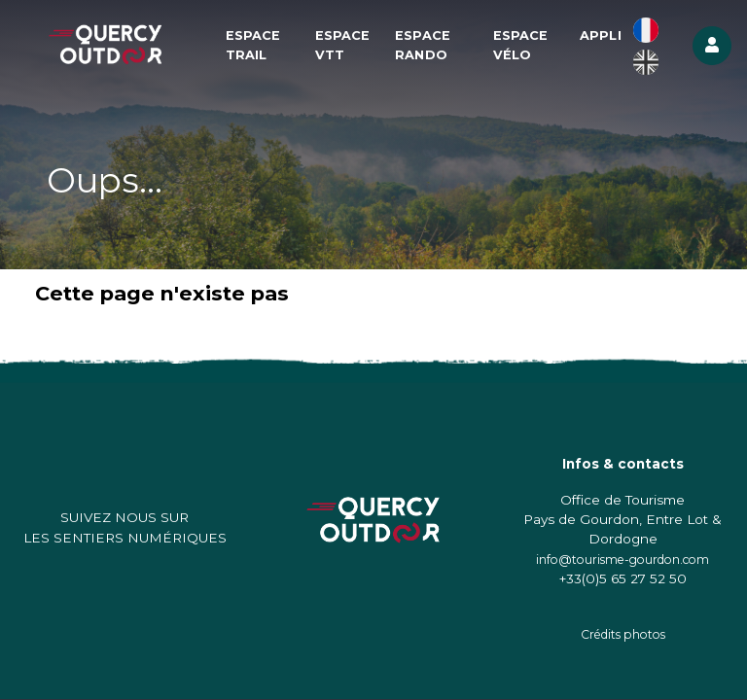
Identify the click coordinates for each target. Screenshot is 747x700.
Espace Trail (253, 45)
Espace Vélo (521, 45)
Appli (601, 35)
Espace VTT (343, 45)
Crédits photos (623, 634)
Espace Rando (423, 45)
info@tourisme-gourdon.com (622, 560)
